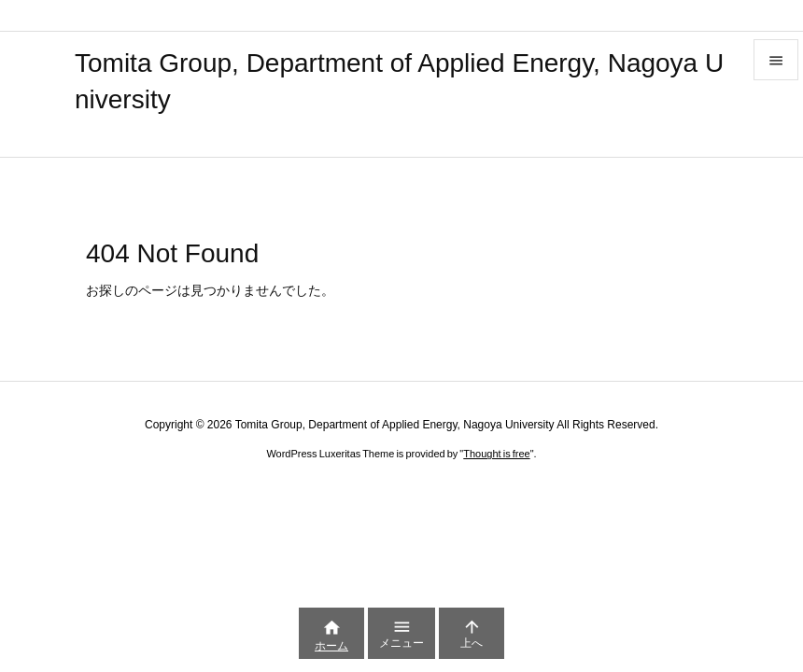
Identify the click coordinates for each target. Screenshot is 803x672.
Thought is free (496, 454)
